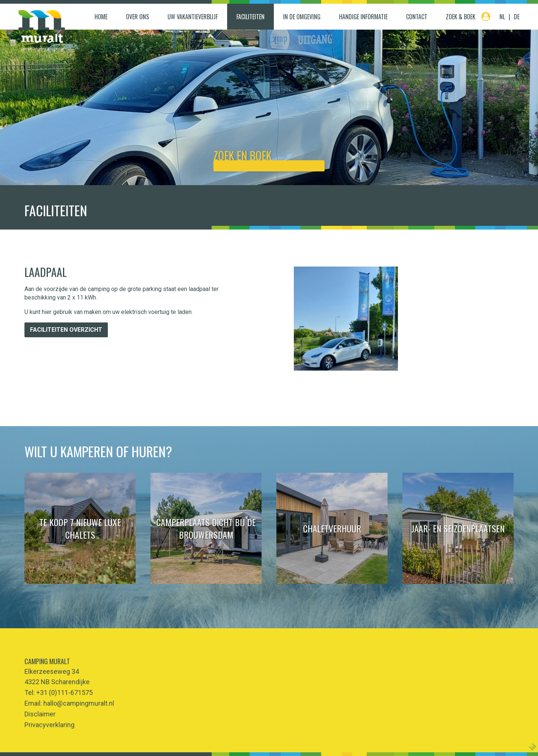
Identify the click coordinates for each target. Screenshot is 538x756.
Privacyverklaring (49, 725)
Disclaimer (40, 714)
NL (502, 17)
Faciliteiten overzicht (66, 330)
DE (517, 17)
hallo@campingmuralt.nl (79, 703)
